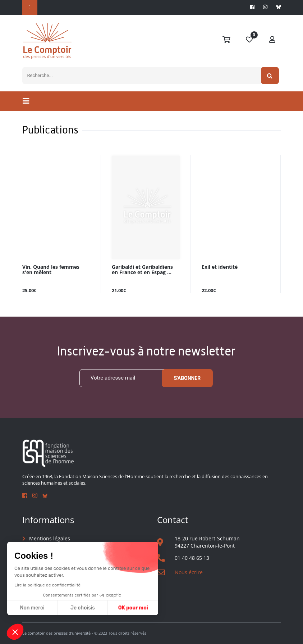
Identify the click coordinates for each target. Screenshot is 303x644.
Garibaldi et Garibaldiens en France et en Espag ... (142, 270)
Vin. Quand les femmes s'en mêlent (51, 270)
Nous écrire (189, 572)
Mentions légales (50, 538)
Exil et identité (220, 267)
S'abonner (187, 378)
